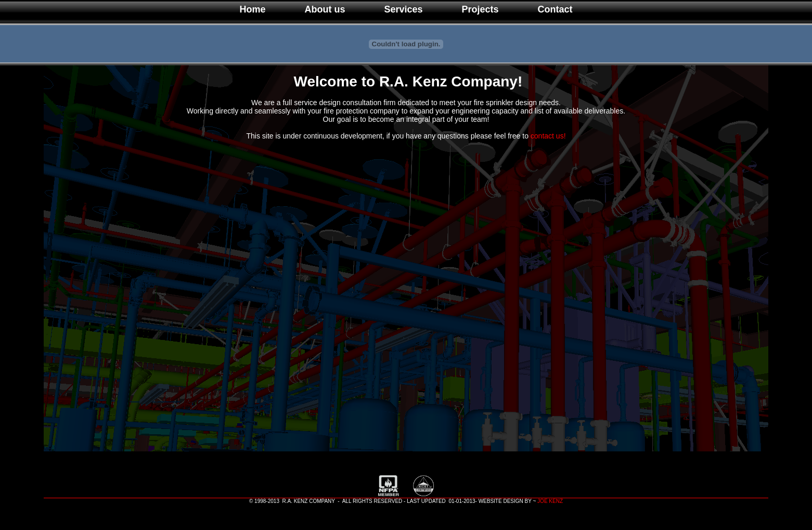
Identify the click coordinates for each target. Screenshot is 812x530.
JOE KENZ (550, 501)
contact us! (548, 136)
